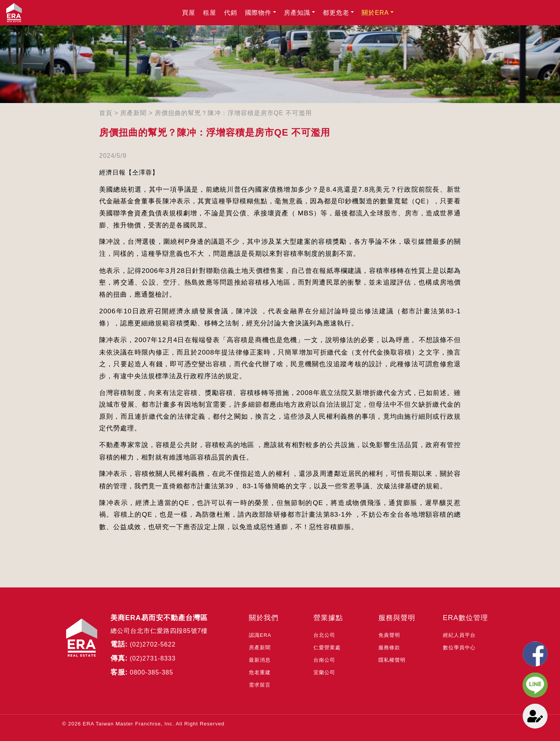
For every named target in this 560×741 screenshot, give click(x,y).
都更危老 (336, 13)
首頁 (106, 113)
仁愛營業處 (327, 648)
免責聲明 (389, 635)
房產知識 (297, 13)
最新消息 (260, 660)
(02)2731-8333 (153, 658)
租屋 (210, 13)
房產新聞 (133, 113)
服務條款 (389, 648)
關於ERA (375, 13)
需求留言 (260, 685)
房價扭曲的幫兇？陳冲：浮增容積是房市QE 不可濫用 (234, 113)
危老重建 (260, 672)
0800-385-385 (152, 672)
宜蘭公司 (324, 672)
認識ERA (260, 635)
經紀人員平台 (459, 635)
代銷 (231, 13)
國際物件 (258, 13)
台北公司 (324, 635)
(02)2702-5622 (153, 644)
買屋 (189, 13)
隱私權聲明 (392, 660)
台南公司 (324, 660)
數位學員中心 (459, 648)
